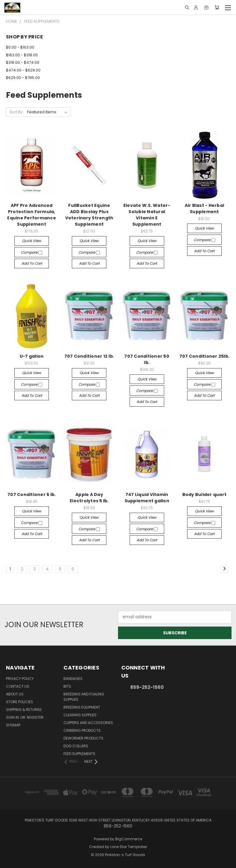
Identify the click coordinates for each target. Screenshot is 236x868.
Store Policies (20, 702)
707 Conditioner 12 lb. (89, 356)
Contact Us (18, 686)
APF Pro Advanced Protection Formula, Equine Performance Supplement (32, 215)
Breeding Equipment (82, 707)
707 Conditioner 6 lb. (32, 495)
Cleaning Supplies (80, 715)
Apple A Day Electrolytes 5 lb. (89, 498)
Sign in (13, 717)
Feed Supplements (79, 754)
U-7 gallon (32, 356)
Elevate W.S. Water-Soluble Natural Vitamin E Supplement (147, 215)
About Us (15, 694)
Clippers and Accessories (88, 723)
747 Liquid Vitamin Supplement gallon (147, 498)
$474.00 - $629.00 (23, 70)
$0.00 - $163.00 (20, 47)
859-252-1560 (147, 687)
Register (35, 717)
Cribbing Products (82, 730)
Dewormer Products (83, 738)
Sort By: (17, 112)
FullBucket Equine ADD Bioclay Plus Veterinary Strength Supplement (89, 215)
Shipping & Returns (24, 710)
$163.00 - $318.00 (22, 55)
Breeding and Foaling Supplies (84, 697)
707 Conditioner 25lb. (204, 356)
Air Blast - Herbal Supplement (205, 209)
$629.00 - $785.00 (23, 78)
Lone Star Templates (129, 847)
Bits (67, 686)
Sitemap (13, 725)
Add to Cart (32, 263)
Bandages (73, 679)
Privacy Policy (20, 679)
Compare (32, 252)
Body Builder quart (205, 495)
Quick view (32, 241)
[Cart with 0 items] (217, 7)
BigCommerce (129, 839)
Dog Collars (76, 746)
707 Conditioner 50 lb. (147, 359)
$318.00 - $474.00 (23, 62)
